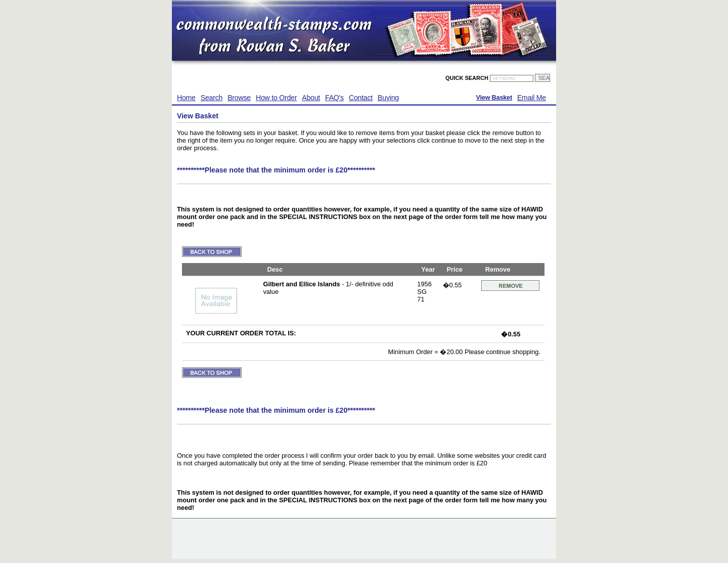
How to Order (276, 98)
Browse (239, 98)
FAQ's (334, 98)
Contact (361, 98)
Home (186, 98)
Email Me (532, 98)
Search (212, 98)
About (311, 98)
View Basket (494, 98)
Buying (388, 98)
